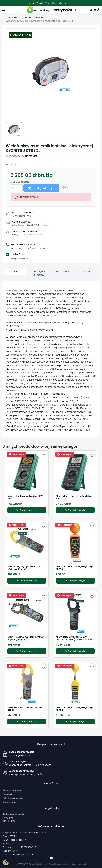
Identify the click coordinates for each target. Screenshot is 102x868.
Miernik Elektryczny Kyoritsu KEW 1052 (25, 497)
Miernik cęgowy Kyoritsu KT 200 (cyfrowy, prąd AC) (24, 568)
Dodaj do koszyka (41, 188)
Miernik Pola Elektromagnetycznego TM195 (75, 568)
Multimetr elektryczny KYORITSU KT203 (25, 709)
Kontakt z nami (10, 802)
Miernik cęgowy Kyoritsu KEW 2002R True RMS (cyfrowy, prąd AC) (75, 638)
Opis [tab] (16, 272)
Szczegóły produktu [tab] (39, 273)
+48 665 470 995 (28, 248)
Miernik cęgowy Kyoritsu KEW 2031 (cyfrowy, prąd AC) (26, 638)
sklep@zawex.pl (19, 258)
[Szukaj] (91, 10)
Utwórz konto (9, 821)
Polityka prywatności (13, 798)
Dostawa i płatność (12, 790)
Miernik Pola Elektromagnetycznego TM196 (75, 709)
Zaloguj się (8, 817)
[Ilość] (15, 188)
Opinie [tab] (86, 271)
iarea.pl (83, 864)
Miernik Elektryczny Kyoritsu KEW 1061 (74, 497)
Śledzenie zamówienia (13, 814)
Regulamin (8, 794)
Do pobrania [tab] (63, 271)
